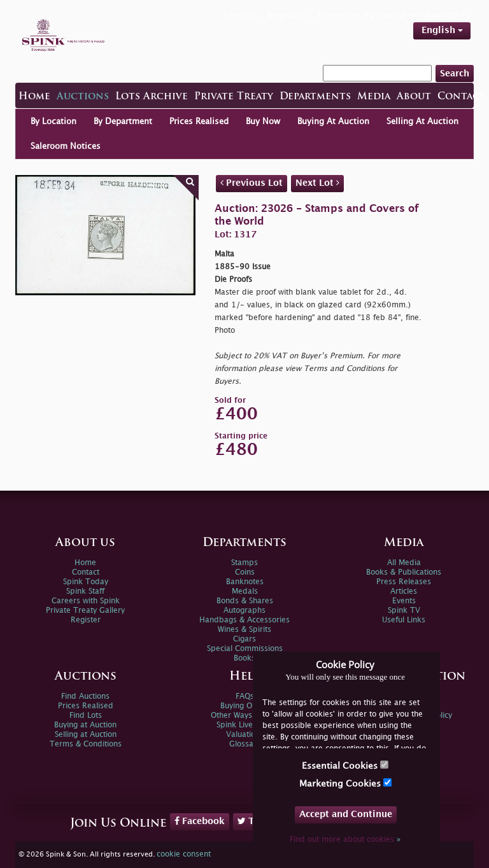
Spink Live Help (244, 725)
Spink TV (404, 611)
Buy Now (263, 122)
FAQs (245, 696)
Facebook (200, 821)
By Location (53, 122)
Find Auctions (85, 696)
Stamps (244, 563)
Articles (404, 591)
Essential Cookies (345, 765)
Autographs (244, 611)
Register (86, 620)
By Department (123, 122)
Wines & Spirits (244, 630)
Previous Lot (252, 183)
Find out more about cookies (345, 840)
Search (455, 73)
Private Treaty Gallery (85, 611)
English (442, 30)
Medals (245, 591)
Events (404, 601)
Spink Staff (85, 591)
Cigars (244, 639)
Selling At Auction (422, 122)
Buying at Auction (85, 725)
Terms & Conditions (86, 744)
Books (244, 658)
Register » (288, 16)
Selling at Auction (86, 735)
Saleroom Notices (66, 146)
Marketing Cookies (345, 783)
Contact (462, 97)
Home (34, 97)
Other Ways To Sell (245, 716)
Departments (315, 97)
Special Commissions (245, 649)
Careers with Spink (86, 601)
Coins (245, 572)
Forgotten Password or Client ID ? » (394, 16)
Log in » (241, 16)
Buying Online (245, 706)
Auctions (83, 97)
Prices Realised (199, 122)
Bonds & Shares (245, 601)
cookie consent (184, 854)
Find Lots (86, 716)
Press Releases (404, 582)
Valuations (245, 735)
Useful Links (404, 620)
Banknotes (245, 582)
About (414, 97)
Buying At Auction (333, 122)
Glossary (245, 744)
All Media (404, 563)
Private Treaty (234, 97)
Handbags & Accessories (244, 620)
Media (374, 97)
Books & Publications (404, 572)
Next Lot (317, 183)
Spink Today (86, 582)
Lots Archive (152, 97)
